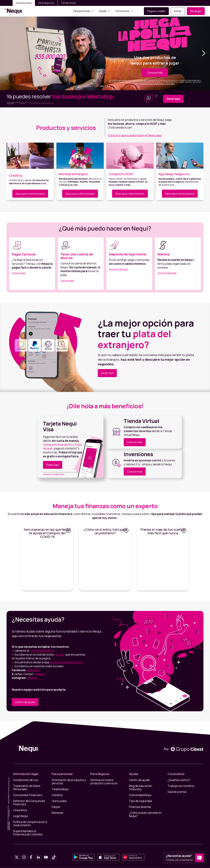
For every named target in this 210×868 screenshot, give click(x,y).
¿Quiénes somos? (179, 780)
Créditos (57, 795)
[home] (14, 11)
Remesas (58, 813)
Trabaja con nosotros (181, 786)
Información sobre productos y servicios (104, 782)
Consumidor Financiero (28, 795)
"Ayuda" (60, 655)
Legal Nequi (21, 816)
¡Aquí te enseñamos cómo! (67, 662)
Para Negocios (46, 3)
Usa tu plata (59, 801)
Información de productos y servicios (69, 782)
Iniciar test (107, 373)
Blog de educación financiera (141, 788)
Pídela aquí (53, 465)
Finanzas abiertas (140, 807)
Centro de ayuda (25, 702)
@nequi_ (33, 678)
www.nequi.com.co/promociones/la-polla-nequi (158, 84)
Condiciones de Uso (26, 780)
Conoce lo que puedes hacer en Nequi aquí (135, 135)
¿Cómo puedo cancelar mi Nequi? (145, 814)
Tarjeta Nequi (60, 789)
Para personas (24, 3)
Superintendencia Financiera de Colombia (28, 833)
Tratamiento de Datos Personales (27, 788)
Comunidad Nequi (140, 795)
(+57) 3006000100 (42, 651)
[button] (84, 11)
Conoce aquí (19, 273)
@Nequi (40, 674)
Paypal (56, 807)
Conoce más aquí (118, 269)
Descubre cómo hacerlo (30, 194)
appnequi (33, 670)
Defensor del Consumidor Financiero (29, 803)
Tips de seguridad (140, 801)
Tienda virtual (68, 3)
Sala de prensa (177, 792)
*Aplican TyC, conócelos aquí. (54, 474)
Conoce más (155, 73)
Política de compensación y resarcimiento (30, 824)
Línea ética (20, 810)
